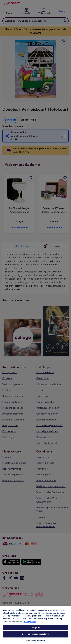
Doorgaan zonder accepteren (35, 634)
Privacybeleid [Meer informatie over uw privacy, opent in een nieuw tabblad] (30, 622)
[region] (35, 625)
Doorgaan (35, 627)
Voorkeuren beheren (35, 640)
